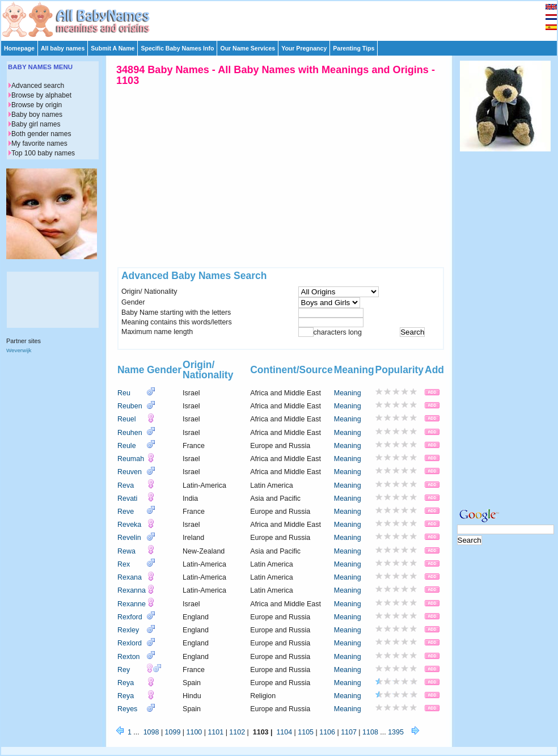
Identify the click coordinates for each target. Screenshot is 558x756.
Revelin (129, 538)
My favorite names (39, 143)
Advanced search (38, 86)
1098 (151, 732)
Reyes (127, 709)
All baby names (63, 48)
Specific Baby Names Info (177, 48)
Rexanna (132, 590)
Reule (127, 446)
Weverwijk (19, 350)
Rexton (129, 657)
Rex (124, 564)
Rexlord (130, 643)
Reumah (131, 459)
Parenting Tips (354, 48)
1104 (284, 732)
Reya (126, 683)
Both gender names (41, 134)
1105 (306, 732)
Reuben (130, 406)
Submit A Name (113, 48)
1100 (195, 732)
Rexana (130, 577)
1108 (370, 732)
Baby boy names (37, 115)
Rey (124, 670)
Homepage (19, 48)
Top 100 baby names (43, 153)
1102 (237, 732)
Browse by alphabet (41, 95)
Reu (124, 393)
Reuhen (130, 433)
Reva (126, 485)
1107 (349, 732)
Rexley (128, 630)
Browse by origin (37, 105)
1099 (173, 732)
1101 (215, 732)
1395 (396, 732)
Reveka (129, 525)
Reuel (127, 419)
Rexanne (132, 604)
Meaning (348, 393)
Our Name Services (248, 48)
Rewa (126, 551)
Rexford (130, 617)
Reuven (130, 472)
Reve (126, 512)
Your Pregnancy (304, 48)
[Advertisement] (284, 18)
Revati (127, 499)
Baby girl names (36, 124)
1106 (327, 732)
